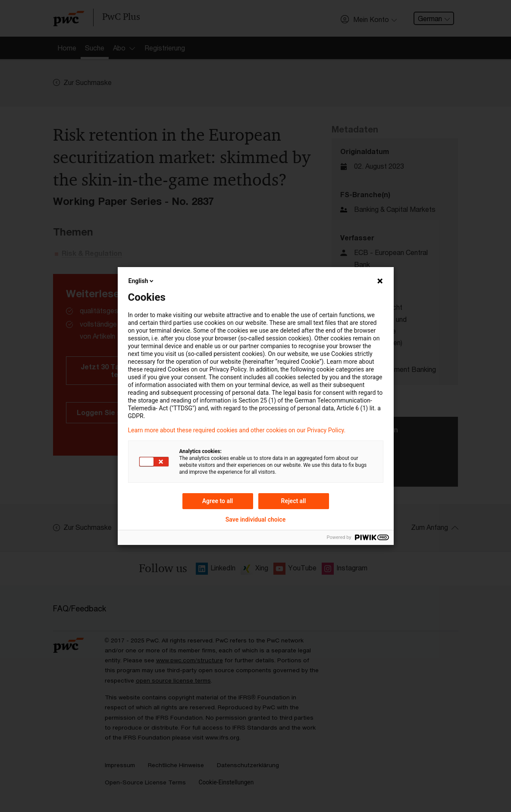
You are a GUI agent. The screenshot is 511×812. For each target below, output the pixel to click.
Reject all (294, 501)
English (142, 281)
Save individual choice (255, 519)
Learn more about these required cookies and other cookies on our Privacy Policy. (237, 430)
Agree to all (218, 501)
